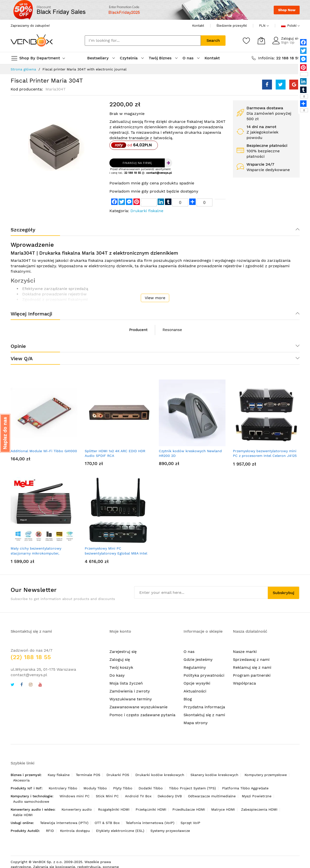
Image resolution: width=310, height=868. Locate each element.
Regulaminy (195, 667)
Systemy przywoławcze (170, 831)
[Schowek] (247, 41)
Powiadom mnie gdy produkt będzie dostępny (154, 191)
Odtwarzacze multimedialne (212, 796)
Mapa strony (196, 723)
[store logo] (32, 40)
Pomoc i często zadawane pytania (142, 715)
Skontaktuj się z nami (204, 715)
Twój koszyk (121, 667)
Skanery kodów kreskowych (214, 775)
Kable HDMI (23, 815)
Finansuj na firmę (137, 163)
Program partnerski (252, 675)
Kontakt (198, 26)
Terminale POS (88, 775)
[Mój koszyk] (261, 41)
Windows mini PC (75, 796)
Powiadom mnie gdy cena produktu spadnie (152, 183)
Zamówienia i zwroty (130, 691)
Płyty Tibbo (123, 788)
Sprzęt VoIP (190, 823)
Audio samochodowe (31, 801)
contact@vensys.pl (159, 173)
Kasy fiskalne (59, 775)
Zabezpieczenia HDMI (259, 809)
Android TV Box (138, 796)
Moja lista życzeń (126, 683)
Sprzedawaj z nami (251, 659)
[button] (5, 433)
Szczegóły (23, 230)
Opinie (18, 346)
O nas (189, 652)
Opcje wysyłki (197, 683)
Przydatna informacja (204, 707)
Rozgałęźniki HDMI (114, 809)
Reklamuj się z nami (252, 667)
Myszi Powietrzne (257, 796)
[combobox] (143, 41)
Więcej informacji (31, 314)
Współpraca (244, 683)
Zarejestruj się (123, 652)
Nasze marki (245, 652)
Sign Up (288, 42)
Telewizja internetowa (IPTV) (64, 823)
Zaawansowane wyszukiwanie (138, 707)
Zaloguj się (290, 38)
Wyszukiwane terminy (131, 699)
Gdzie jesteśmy (198, 659)
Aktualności (195, 691)
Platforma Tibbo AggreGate (245, 788)
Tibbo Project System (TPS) (192, 788)
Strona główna (23, 69)
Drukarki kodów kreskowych (160, 775)
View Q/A (22, 358)
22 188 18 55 (133, 173)
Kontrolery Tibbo (63, 788)
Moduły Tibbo (95, 788)
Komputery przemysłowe (266, 775)
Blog (188, 699)
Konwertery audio (77, 809)
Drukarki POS (118, 775)
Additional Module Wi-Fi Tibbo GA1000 (44, 451)
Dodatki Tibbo (151, 788)
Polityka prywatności (204, 675)
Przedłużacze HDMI (189, 809)
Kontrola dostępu (75, 831)
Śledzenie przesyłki (232, 26)
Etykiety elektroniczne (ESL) (120, 831)
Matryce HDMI (223, 809)
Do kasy (117, 675)
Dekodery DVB (170, 796)
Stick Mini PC (107, 796)
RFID (50, 831)
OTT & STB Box (107, 823)
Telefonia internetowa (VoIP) (150, 823)
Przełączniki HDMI (151, 809)
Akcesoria (21, 780)
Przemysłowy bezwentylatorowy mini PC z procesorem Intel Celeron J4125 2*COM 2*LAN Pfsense (265, 456)
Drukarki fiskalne (147, 211)
